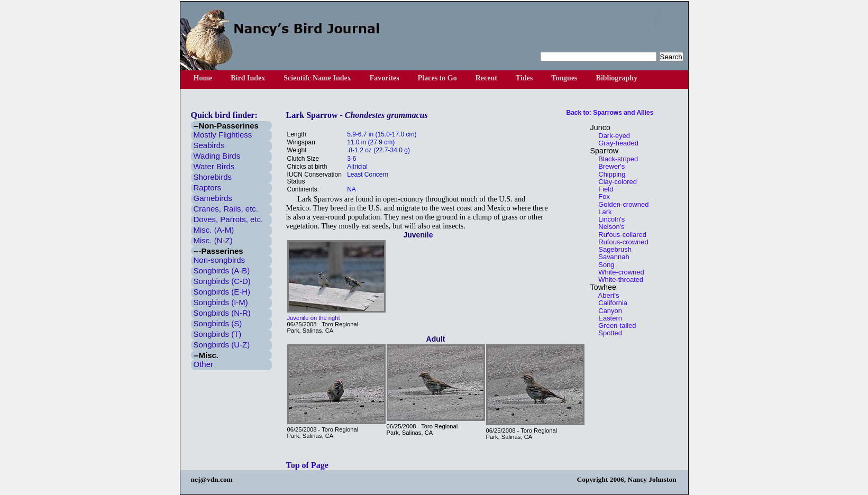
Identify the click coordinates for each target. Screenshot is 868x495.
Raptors (208, 187)
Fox (601, 196)
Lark (602, 212)
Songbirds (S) (218, 323)
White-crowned (619, 272)
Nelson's (609, 227)
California (610, 303)
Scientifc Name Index (317, 78)
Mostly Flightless (223, 135)
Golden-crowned (621, 204)
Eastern (607, 318)
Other (204, 364)
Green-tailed (615, 326)
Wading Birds (217, 156)
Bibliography (617, 78)
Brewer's (609, 166)
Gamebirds (213, 198)
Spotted (607, 333)
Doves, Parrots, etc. (229, 219)
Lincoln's (609, 219)
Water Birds (214, 166)
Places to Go (437, 78)
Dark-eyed (612, 136)
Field (603, 189)
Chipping (609, 174)
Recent (486, 78)
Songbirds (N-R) (222, 313)
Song (604, 265)
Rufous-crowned (621, 242)
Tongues (564, 78)
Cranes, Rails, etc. (226, 209)
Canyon (607, 311)
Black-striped (616, 159)
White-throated (618, 279)
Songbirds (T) (218, 334)
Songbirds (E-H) (222, 292)
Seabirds (209, 145)
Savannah (611, 257)
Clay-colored (615, 182)
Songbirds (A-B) (222, 271)
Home (203, 78)
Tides (524, 78)
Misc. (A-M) (214, 230)
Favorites (385, 78)
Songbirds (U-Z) (222, 345)
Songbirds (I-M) (221, 302)
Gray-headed (616, 143)
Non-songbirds (220, 260)
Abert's (606, 295)
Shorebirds (213, 177)
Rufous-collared (620, 235)
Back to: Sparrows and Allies (610, 113)
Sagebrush (612, 249)
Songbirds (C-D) (222, 281)
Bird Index (248, 78)
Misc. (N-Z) (213, 240)
